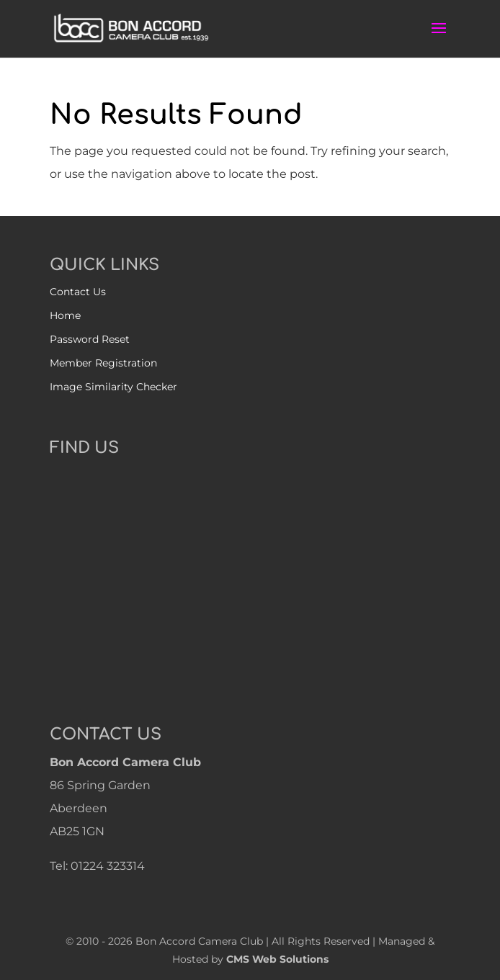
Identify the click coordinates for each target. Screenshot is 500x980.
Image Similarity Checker (113, 387)
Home (65, 315)
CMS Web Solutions (277, 959)
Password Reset (90, 339)
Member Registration (103, 363)
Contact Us (78, 292)
